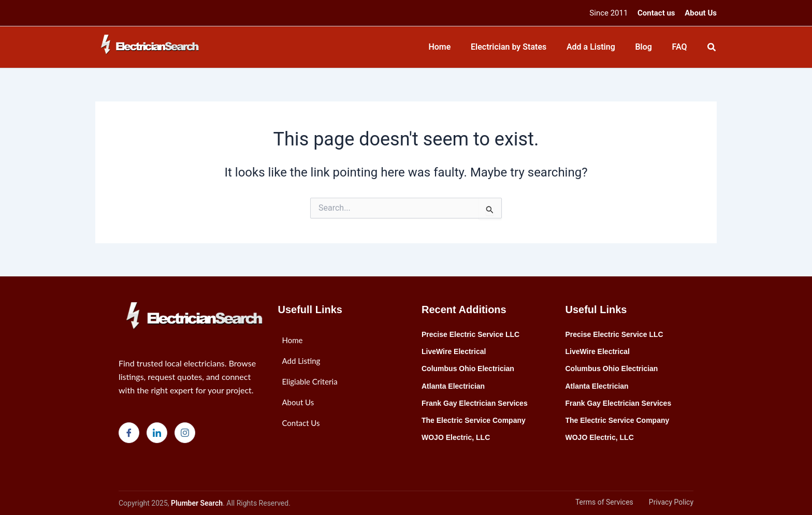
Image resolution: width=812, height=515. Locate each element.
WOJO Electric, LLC (456, 437)
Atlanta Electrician (453, 386)
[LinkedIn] (157, 433)
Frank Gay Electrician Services (475, 403)
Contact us (656, 13)
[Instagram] (185, 433)
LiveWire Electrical (454, 351)
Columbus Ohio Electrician (468, 369)
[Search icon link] (712, 48)
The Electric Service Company (474, 420)
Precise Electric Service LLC (470, 334)
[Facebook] (129, 433)
